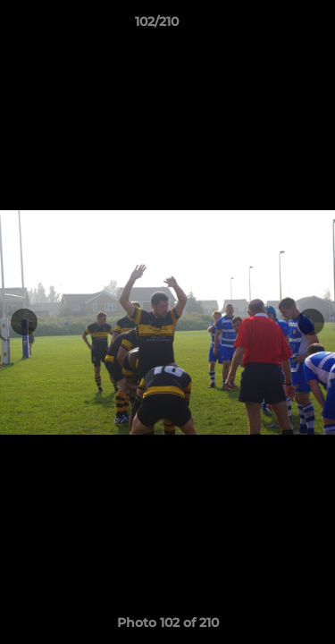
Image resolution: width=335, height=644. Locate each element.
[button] (271, 26)
